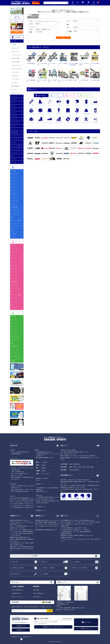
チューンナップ (95, 102)
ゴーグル (14, 106)
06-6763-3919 (43, 619)
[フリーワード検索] (47, 27)
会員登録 (17, 32)
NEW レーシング (15, 48)
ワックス (14, 142)
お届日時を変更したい (17, 593)
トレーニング (15, 152)
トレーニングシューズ (50, 121)
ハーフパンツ (15, 129)
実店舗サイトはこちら (86, 629)
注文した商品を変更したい (18, 590)
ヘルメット (14, 113)
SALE (49, 29)
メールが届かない (77, 562)
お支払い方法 (15, 562)
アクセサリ (14, 159)
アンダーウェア (15, 136)
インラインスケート (16, 149)
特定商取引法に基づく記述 (16, 637)
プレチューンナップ (16, 93)
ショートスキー (15, 72)
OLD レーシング (15, 52)
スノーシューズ (15, 350)
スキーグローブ (15, 333)
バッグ (31, 120)
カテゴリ (78, 3)
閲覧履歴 (94, 3)
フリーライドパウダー (17, 69)
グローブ (14, 109)
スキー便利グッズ (16, 356)
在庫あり (38, 29)
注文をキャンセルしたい (17, 597)
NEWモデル (95, 120)
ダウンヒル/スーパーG (17, 65)
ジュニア (56, 21)
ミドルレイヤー (15, 123)
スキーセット (15, 90)
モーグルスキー (15, 76)
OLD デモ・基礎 (15, 62)
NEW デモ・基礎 (15, 58)
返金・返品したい (37, 597)
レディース (50, 21)
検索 (67, 3)
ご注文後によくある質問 (48, 568)
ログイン (17, 21)
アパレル (14, 162)
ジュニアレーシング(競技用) (16, 360)
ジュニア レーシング (16, 55)
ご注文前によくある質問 (17, 568)
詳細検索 (73, 3)
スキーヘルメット (16, 336)
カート (98, 3)
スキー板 (14, 41)
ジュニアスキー (15, 83)
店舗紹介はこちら (21, 630)
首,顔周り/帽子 (15, 133)
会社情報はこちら (21, 626)
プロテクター (15, 116)
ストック (14, 103)
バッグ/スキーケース (16, 139)
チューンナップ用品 (16, 146)
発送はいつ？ (45, 562)
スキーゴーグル (15, 330)
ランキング (83, 3)
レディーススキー (16, 79)
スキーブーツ (15, 99)
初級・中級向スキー (16, 86)
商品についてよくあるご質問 (80, 568)
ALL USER (39, 21)
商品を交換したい (37, 590)
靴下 (13, 343)
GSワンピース (59, 111)
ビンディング (15, 96)
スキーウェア (15, 119)
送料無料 (44, 29)
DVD (13, 156)
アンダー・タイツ (16, 340)
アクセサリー (15, 234)
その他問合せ (45, 574)
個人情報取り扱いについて (28, 637)
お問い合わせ (87, 622)
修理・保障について (16, 574)
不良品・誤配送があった (39, 593)
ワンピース (14, 126)
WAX (13, 217)
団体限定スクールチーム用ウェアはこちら (53, 627)
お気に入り (88, 3)
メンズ (44, 21)
